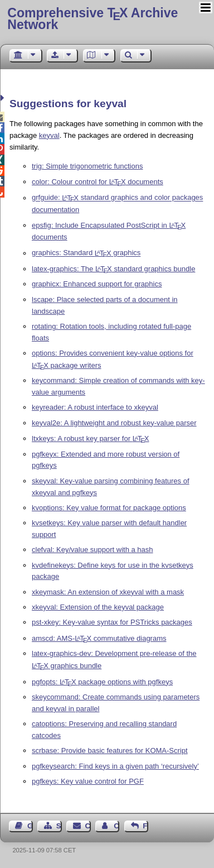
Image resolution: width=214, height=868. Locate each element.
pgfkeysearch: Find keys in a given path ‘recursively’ (115, 766)
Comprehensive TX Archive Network (93, 19)
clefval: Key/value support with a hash (93, 550)
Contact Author (116, 826)
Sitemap (59, 826)
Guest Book (30, 826)
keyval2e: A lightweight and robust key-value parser (114, 423)
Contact (88, 826)
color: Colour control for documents (98, 182)
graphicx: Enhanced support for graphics (97, 284)
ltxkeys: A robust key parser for (90, 438)
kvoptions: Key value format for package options (109, 508)
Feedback (145, 826)
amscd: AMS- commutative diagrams (99, 638)
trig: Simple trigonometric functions (87, 166)
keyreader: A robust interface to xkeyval (95, 407)
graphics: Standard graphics (86, 253)
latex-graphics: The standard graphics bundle (113, 269)
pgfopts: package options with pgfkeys (102, 682)
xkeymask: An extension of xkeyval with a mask (108, 592)
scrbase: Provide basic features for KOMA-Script (110, 750)
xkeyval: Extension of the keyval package (98, 607)
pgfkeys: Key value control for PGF (88, 781)
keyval (49, 135)
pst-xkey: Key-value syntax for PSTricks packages (112, 622)
